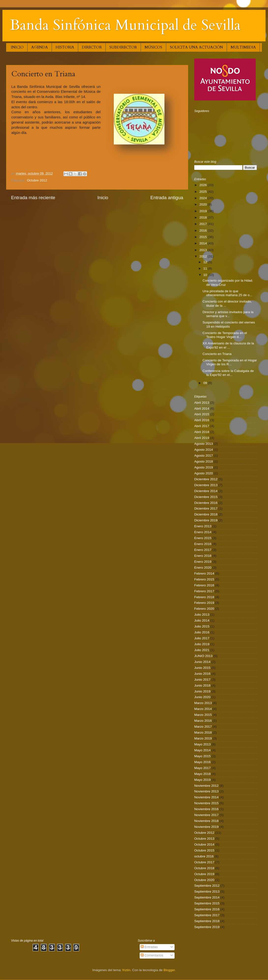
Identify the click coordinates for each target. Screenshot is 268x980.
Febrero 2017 (204, 591)
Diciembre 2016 (206, 503)
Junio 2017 (202, 680)
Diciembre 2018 (206, 514)
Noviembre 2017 (206, 815)
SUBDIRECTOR (123, 47)
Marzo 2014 (203, 709)
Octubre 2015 (204, 850)
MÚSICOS (153, 47)
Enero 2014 (203, 532)
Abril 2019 (202, 438)
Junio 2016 (202, 674)
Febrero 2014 (204, 573)
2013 (204, 250)
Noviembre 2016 (206, 809)
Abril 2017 (202, 426)
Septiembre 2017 (207, 915)
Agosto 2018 (204, 461)
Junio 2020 (202, 697)
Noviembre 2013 (206, 791)
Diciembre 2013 (206, 485)
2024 (204, 198)
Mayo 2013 (202, 744)
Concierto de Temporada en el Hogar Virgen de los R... (230, 362)
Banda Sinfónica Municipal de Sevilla (125, 25)
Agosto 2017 (204, 456)
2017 (204, 224)
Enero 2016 (203, 544)
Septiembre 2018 (207, 921)
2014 (204, 243)
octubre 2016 (204, 856)
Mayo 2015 (202, 756)
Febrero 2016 (204, 585)
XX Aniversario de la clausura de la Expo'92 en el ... (228, 345)
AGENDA (40, 47)
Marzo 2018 (203, 732)
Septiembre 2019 (207, 927)
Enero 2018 (203, 556)
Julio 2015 (202, 626)
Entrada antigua (167, 198)
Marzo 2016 (203, 721)
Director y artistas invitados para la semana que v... (228, 314)
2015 (204, 237)
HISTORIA (65, 47)
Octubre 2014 (204, 844)
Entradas (149, 947)
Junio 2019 (202, 691)
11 (206, 268)
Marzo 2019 (203, 738)
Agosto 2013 (204, 444)
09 (206, 383)
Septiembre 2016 (207, 909)
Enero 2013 (203, 526)
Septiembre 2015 (207, 903)
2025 (204, 192)
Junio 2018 (202, 685)
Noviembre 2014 (206, 797)
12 (206, 262)
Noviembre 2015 (206, 803)
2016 (204, 231)
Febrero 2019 (204, 603)
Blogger (169, 970)
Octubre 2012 (37, 180)
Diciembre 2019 (206, 520)
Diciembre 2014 (206, 491)
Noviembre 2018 (206, 821)
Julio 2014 (202, 620)
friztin (126, 970)
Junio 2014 (202, 662)
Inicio (103, 198)
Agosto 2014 (204, 450)
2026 (204, 185)
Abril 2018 (202, 432)
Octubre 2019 (204, 874)
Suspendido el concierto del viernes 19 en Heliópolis (229, 324)
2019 (204, 211)
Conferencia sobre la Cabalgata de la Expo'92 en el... (228, 373)
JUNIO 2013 (203, 656)
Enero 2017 (203, 550)
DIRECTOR (92, 47)
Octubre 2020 (204, 880)
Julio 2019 (202, 644)
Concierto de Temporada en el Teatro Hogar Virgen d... (225, 335)
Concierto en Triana (217, 354)
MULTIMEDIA (243, 47)
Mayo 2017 (202, 768)
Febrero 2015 (204, 579)
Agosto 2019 (204, 467)
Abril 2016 (202, 420)
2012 (204, 256)
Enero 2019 (203, 562)
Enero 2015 (203, 538)
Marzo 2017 (203, 727)
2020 (204, 204)
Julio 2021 (202, 650)
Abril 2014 (202, 409)
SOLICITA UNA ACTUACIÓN (196, 47)
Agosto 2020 (204, 473)
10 (206, 275)
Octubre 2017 (204, 862)
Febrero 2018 (204, 597)
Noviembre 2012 (206, 786)
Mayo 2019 (202, 780)
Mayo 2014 (202, 750)
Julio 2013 (202, 615)
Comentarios (152, 955)
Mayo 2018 (202, 774)
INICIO (17, 47)
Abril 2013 (202, 403)
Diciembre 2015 (206, 497)
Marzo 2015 (203, 715)
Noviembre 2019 (206, 827)
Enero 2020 (203, 568)
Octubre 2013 (204, 839)
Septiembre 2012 (207, 886)
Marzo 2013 (203, 703)
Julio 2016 (202, 632)
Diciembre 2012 (206, 479)
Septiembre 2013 (207, 892)
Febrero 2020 (204, 609)
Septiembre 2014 (207, 897)
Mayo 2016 (202, 762)
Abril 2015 (202, 414)
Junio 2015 (202, 668)
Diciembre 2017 (206, 508)
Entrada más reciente (33, 198)
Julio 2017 (202, 638)
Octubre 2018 (204, 868)
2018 (204, 217)
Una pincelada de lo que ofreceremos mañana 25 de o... (228, 293)
